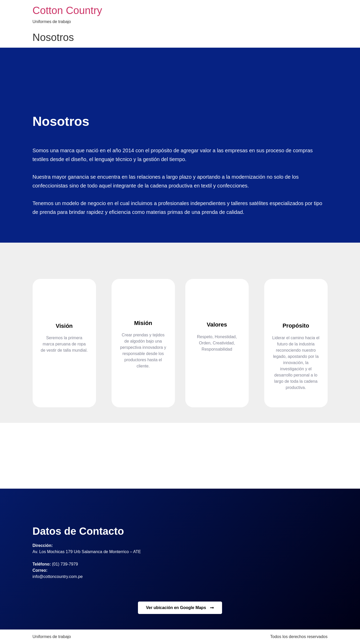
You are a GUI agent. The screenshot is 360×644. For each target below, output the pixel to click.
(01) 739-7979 (65, 564)
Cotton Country (67, 10)
